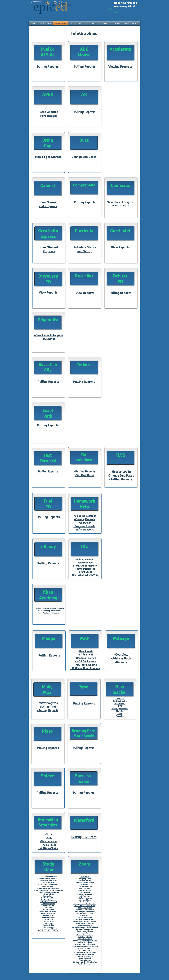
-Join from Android (85, 890)
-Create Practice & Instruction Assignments (48, 890)
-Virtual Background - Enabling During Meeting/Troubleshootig (85, 928)
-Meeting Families (120, 709)
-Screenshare (85, 916)
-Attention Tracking (85, 881)
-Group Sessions (48, 906)
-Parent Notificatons (48, 913)
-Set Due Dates (85, 475)
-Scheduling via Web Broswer (85, 912)
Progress (49, 251)
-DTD (120, 706)
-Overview (84, 523)
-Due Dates (49, 339)
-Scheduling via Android (85, 914)
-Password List (48, 915)
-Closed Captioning (85, 948)
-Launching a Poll (85, 958)
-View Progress (48, 703)
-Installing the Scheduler (85, 956)
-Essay (48, 838)
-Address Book (121, 658)
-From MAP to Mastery (84, 566)
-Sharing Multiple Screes (85, 919)
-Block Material (48, 882)
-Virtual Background (85, 925)
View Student (49, 247)
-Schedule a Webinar (85, 939)
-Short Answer (48, 841)
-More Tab (120, 711)
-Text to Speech (48, 927)
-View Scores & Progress (48, 335)
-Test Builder (48, 923)
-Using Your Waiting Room (85, 923)
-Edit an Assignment (48, 904)
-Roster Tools (120, 704)
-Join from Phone (85, 900)
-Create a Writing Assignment (48, 892)
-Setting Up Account (85, 917)
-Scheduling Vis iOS (85, 937)
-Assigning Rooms (85, 879)
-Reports (121, 662)
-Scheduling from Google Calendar (85, 941)
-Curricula (120, 699)
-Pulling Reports (85, 472)
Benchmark (86, 651)
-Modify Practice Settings (48, 912)
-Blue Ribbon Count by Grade (48, 884)
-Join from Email (85, 896)
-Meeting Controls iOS (85, 964)
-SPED (120, 714)
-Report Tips (48, 919)
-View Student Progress (120, 202)
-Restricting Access (48, 917)
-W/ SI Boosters (84, 530)
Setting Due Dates (84, 837)
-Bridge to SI (85, 655)
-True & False (48, 845)
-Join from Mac (85, 902)
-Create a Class (48, 894)
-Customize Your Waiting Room (85, 952)
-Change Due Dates (121, 476)
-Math (48, 834)
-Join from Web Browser (85, 894)
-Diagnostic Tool (84, 563)
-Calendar (85, 884)
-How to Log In (120, 205)
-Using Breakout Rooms (85, 931)
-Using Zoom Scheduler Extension (85, 921)
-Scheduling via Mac (85, 908)
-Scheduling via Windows (85, 910)
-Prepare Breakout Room (85, 935)
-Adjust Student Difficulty (48, 879)
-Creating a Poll (85, 950)
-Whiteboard (85, 877)
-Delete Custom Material (48, 902)
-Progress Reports (84, 526)
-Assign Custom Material (48, 881)
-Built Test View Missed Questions (48, 888)
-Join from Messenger (85, 898)
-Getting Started (120, 701)
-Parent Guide (84, 572)
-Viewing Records (84, 519)
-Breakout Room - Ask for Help (85, 945)
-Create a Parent (48, 896)
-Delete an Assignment (48, 900)
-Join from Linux (85, 888)
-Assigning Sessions (84, 516)
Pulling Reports (120, 293)
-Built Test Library (48, 886)
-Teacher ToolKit (48, 925)
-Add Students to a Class (48, 877)
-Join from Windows (85, 886)
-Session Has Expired (85, 943)
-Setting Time (48, 707)
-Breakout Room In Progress (85, 954)
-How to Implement (84, 569)
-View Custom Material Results (48, 931)
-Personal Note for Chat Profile (85, 906)
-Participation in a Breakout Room (85, 904)
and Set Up (85, 251)
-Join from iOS (85, 892)
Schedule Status (85, 247)
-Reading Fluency (85, 658)
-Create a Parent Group (48, 898)
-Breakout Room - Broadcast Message (85, 947)
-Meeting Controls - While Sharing (85, 962)
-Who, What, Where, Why (84, 575)
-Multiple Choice (48, 848)
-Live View (48, 908)
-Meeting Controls (85, 960)
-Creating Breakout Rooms (85, 883)
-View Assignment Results (48, 929)
